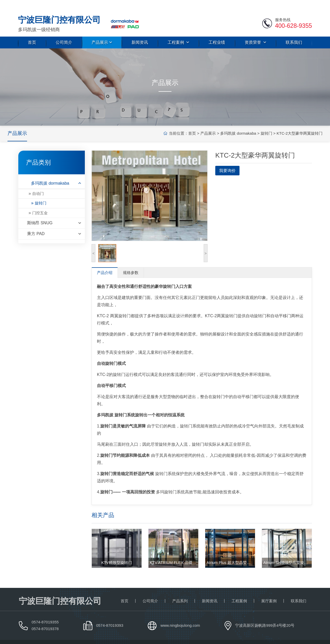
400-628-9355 (294, 15)
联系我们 (294, 32)
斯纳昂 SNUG (54, 213)
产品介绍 (105, 262)
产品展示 (102, 32)
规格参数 (131, 262)
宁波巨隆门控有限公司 (51, 636)
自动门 (38, 183)
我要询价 (227, 160)
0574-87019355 (45, 611)
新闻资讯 (140, 32)
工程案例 (178, 32)
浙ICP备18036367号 (294, 636)
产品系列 (180, 590)
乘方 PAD (54, 223)
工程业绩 (217, 32)
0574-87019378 (45, 618)
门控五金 (40, 202)
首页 (32, 32)
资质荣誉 (255, 32)
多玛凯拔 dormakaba (228, 123)
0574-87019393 (110, 615)
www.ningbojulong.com (180, 615)
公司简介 (64, 32)
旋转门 (256, 123)
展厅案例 (269, 590)
